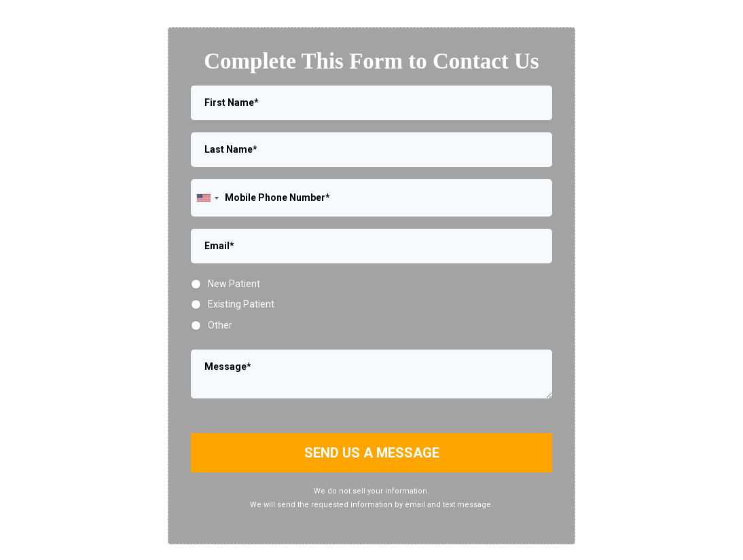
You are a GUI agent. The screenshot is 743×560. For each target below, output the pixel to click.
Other (220, 325)
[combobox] (207, 198)
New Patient (234, 284)
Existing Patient (241, 304)
